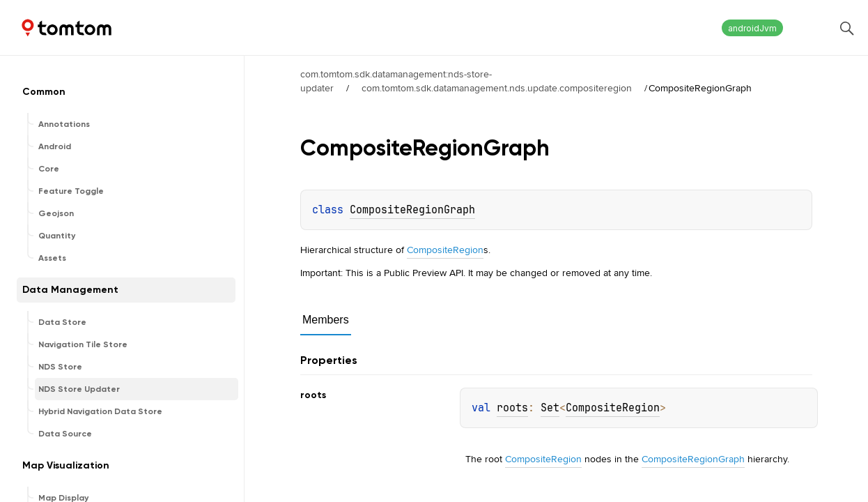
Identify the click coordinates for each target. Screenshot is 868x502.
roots (512, 408)
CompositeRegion (445, 250)
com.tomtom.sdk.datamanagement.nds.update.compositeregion (497, 88)
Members (326, 320)
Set (550, 408)
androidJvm (752, 28)
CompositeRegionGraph (412, 210)
